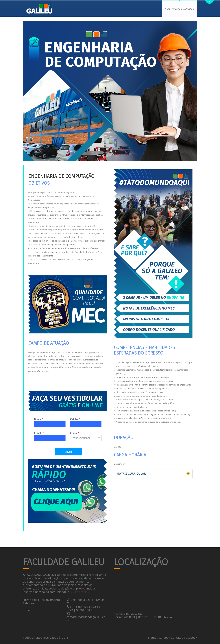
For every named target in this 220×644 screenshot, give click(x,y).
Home (152, 638)
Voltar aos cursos (179, 9)
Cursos (164, 638)
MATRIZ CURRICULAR (131, 474)
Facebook (191, 638)
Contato (176, 638)
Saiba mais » (81, 592)
